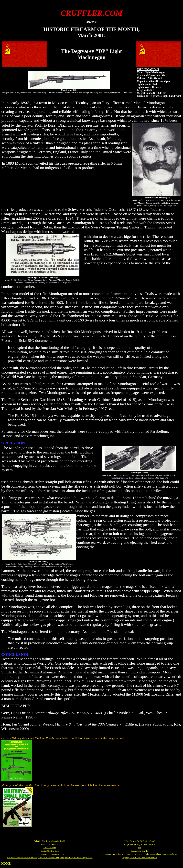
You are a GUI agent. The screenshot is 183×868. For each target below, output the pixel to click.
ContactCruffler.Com (50, 851)
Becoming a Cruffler (140, 851)
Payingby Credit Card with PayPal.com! (140, 857)
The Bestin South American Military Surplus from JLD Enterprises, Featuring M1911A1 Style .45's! (50, 857)
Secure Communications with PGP (50, 854)
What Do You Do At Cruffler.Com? (140, 841)
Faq (140, 848)
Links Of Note (50, 848)
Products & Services (50, 844)
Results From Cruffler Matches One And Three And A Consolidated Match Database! (140, 854)
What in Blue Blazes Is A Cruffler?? (49, 841)
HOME (6, 864)
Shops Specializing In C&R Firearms (140, 844)
